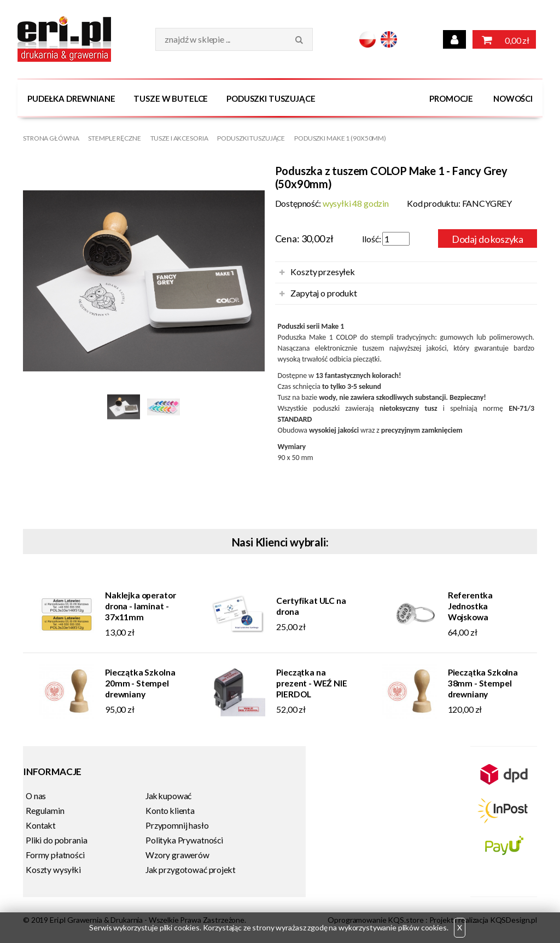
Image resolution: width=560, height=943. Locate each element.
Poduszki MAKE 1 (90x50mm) (340, 138)
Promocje (451, 98)
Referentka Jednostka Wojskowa (470, 606)
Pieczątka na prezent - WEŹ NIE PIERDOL (311, 683)
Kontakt (41, 825)
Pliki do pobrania (56, 840)
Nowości (513, 98)
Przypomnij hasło (177, 825)
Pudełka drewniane (71, 98)
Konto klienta (170, 811)
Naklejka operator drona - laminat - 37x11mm (140, 606)
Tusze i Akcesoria (179, 138)
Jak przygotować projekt (190, 870)
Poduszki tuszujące (271, 98)
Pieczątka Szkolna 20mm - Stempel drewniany (140, 683)
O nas (36, 796)
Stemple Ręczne (114, 138)
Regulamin (45, 811)
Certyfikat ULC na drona (311, 606)
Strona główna (51, 138)
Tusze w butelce (171, 98)
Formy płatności (55, 855)
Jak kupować (168, 796)
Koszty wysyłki (53, 870)
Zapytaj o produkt (323, 293)
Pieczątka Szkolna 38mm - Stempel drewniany (483, 683)
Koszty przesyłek (322, 272)
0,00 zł (504, 39)
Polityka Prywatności (184, 840)
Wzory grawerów (177, 855)
